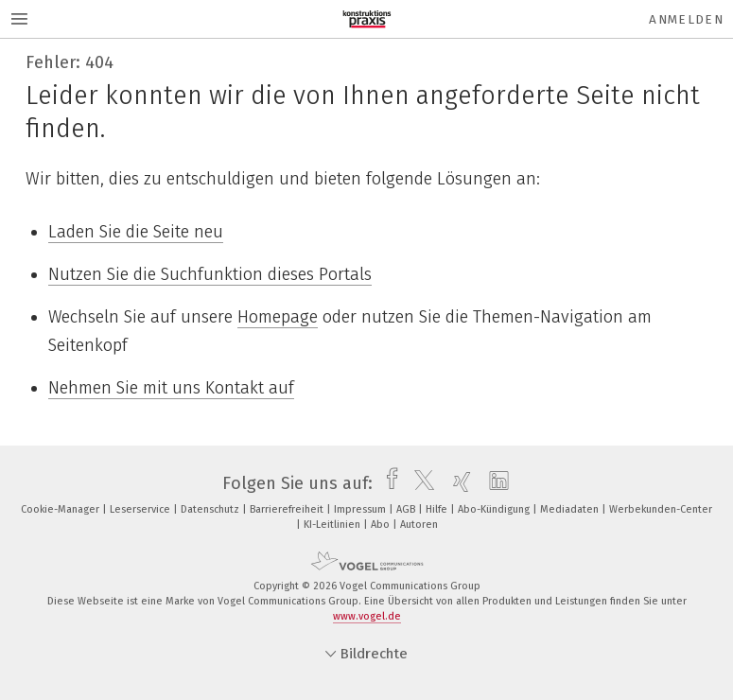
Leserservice (141, 509)
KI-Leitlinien (333, 525)
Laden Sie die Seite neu (136, 232)
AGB (407, 509)
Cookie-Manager (61, 509)
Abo (382, 525)
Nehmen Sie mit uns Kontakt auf (171, 388)
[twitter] (419, 483)
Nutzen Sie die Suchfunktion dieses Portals (210, 274)
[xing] (457, 483)
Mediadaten (571, 509)
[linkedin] (494, 483)
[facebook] (387, 483)
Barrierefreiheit (288, 509)
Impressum (361, 509)
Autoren (419, 525)
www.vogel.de (367, 616)
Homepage (278, 317)
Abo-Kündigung (495, 509)
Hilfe (438, 509)
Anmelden (686, 19)
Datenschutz (211, 509)
